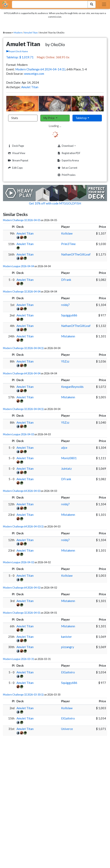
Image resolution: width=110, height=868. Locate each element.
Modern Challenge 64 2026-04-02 (22, 588)
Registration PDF (69, 153)
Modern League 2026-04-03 (18, 434)
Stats (15, 118)
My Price (49, 118)
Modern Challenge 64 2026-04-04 (22, 373)
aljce (64, 448)
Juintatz (66, 469)
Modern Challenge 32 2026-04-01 (22, 613)
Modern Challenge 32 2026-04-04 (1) (23, 348)
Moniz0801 (69, 458)
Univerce (67, 729)
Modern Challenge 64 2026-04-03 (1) (23, 526)
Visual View (16, 153)
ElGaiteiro (68, 672)
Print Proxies (66, 175)
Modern (18, 33)
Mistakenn (68, 336)
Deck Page (15, 146)
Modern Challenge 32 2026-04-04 (22, 292)
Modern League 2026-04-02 (18, 562)
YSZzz (65, 361)
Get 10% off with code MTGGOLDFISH (55, 203)
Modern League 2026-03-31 (18, 659)
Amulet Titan (31, 33)
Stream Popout (18, 160)
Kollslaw (67, 233)
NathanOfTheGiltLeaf (76, 254)
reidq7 (65, 305)
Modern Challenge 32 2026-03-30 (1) (23, 695)
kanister (67, 637)
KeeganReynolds (72, 387)
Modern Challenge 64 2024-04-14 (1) (40, 69)
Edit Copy (15, 168)
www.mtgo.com (34, 74)
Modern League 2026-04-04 (18, 266)
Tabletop (81, 118)
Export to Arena (68, 160)
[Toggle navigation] (104, 4)
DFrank (66, 280)
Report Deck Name (17, 51)
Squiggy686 (69, 315)
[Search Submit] (92, 4)
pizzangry (68, 647)
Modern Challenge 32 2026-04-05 (22, 220)
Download (73, 146)
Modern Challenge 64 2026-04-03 (22, 491)
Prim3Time (68, 244)
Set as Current (67, 168)
